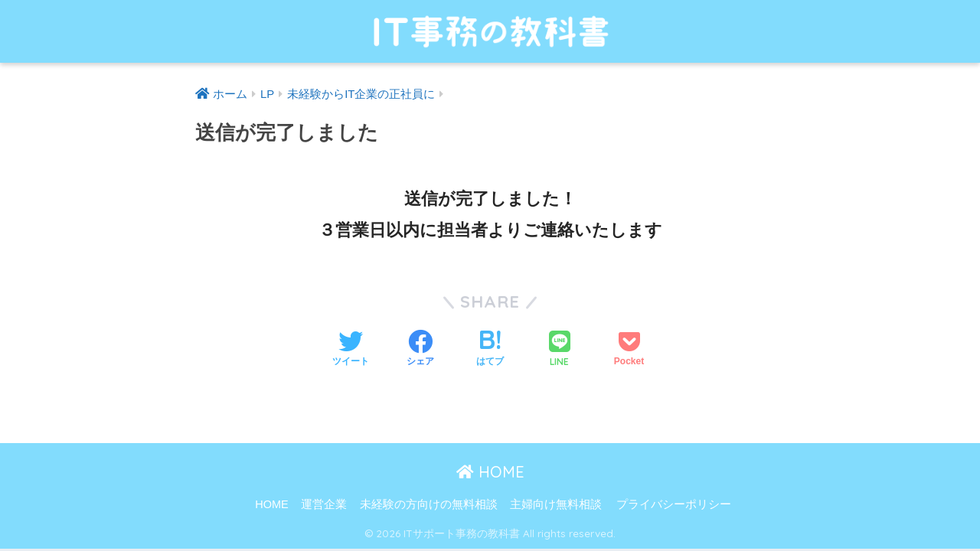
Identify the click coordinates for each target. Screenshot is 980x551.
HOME (490, 472)
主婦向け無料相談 (556, 504)
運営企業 (324, 504)
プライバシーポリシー (674, 504)
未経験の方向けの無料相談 (429, 504)
